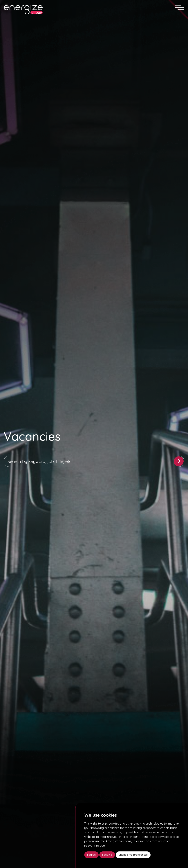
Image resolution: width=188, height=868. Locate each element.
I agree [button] (91, 855)
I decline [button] (107, 855)
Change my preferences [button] (133, 855)
